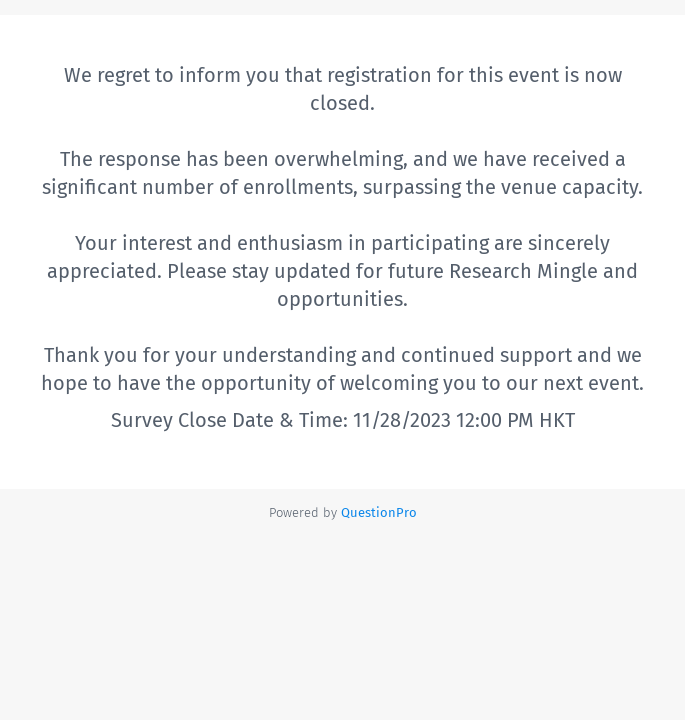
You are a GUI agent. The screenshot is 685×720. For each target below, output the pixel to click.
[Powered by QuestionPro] (379, 512)
